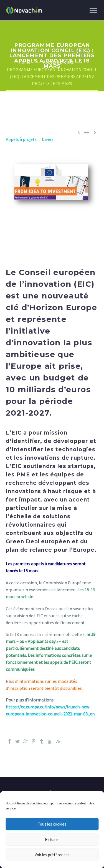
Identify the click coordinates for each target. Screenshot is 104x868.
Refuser (52, 839)
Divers (48, 139)
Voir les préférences (52, 855)
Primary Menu (93, 10)
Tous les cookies (52, 824)
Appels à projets (21, 139)
